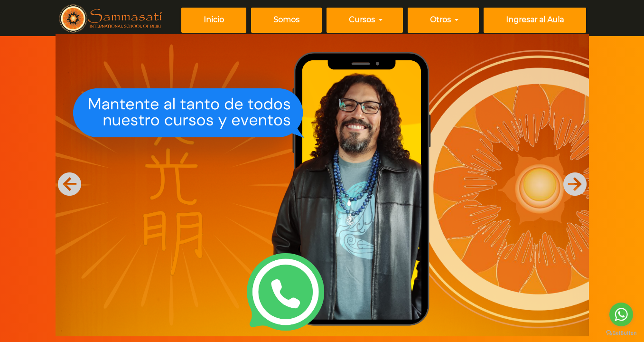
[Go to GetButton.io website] (621, 332)
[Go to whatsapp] (621, 314)
